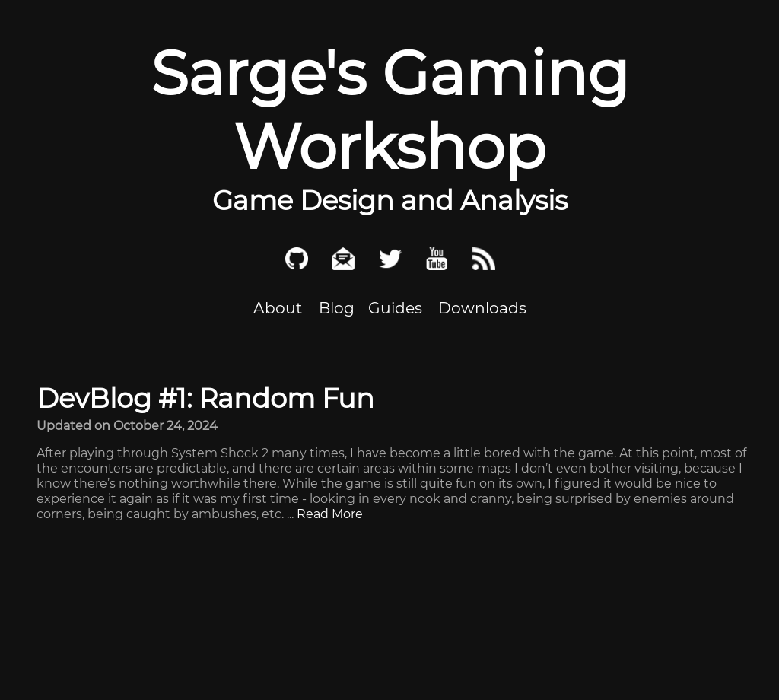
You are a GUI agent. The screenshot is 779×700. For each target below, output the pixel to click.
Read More (330, 514)
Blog (337, 308)
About (278, 308)
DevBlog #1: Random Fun (205, 398)
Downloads (482, 308)
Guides (395, 308)
